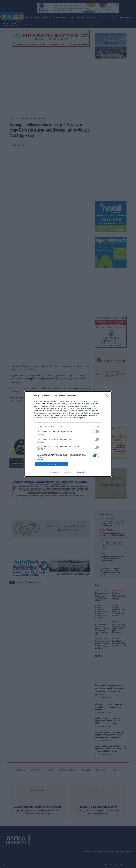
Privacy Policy (81, 472)
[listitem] (68, 427)
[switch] (96, 432)
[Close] (107, 396)
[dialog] (68, 434)
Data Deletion (55, 472)
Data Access (68, 472)
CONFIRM (52, 464)
